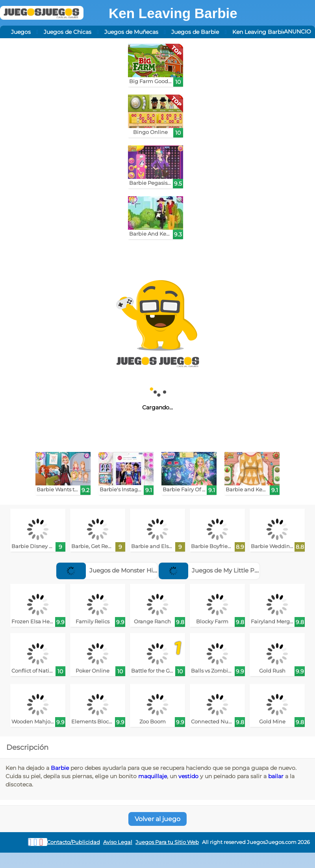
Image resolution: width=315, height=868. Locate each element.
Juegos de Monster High (108, 570)
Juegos (21, 32)
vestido (188, 776)
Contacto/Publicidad (73, 842)
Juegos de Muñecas (131, 32)
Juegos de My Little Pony (212, 570)
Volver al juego (157, 819)
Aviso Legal (118, 842)
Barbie (60, 768)
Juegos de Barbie (195, 32)
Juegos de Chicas (68, 32)
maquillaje (153, 776)
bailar (276, 776)
